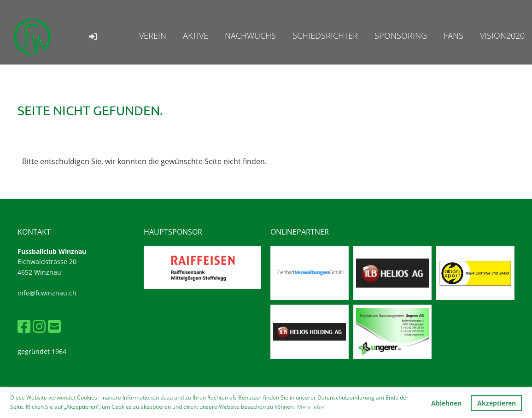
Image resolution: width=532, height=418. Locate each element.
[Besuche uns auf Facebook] (24, 326)
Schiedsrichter (325, 35)
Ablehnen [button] (446, 403)
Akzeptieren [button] (497, 403)
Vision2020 (502, 35)
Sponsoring (401, 35)
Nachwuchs (250, 35)
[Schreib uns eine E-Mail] (54, 326)
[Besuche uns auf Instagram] (39, 326)
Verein (153, 35)
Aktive (196, 35)
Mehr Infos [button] (311, 407)
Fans (453, 35)
